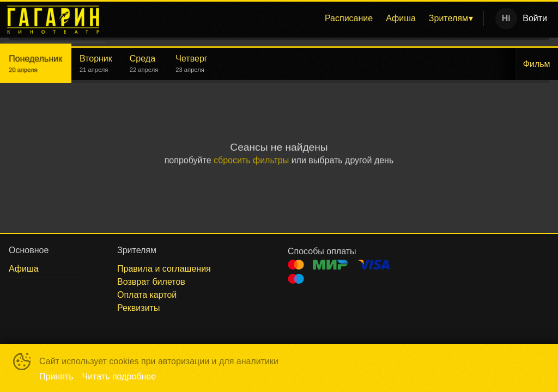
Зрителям (448, 18)
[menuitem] (349, 19)
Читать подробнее (119, 376)
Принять (56, 376)
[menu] (297, 19)
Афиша (401, 18)
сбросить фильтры (251, 160)
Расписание (349, 18)
